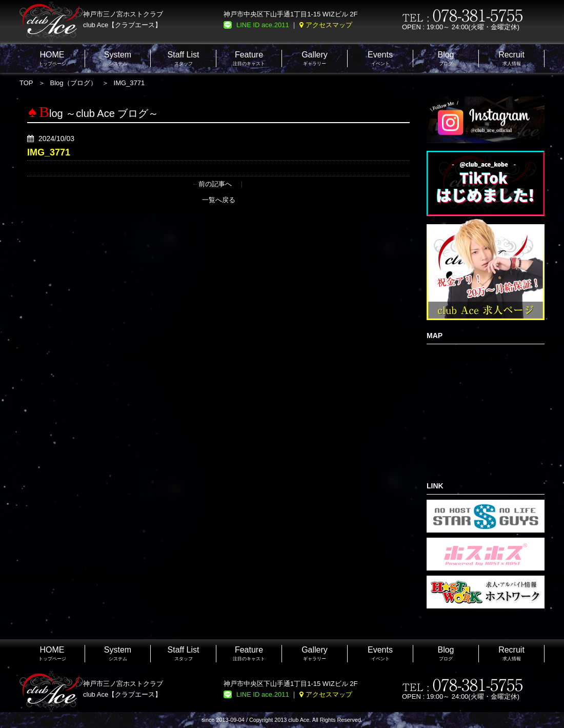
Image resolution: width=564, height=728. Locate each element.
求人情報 (511, 58)
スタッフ (184, 58)
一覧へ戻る (219, 200)
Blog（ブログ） (74, 83)
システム (118, 58)
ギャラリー (315, 58)
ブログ (446, 58)
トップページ (52, 58)
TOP (26, 83)
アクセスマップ (329, 25)
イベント (380, 58)
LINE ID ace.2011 (263, 25)
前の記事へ (215, 184)
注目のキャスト (249, 58)
